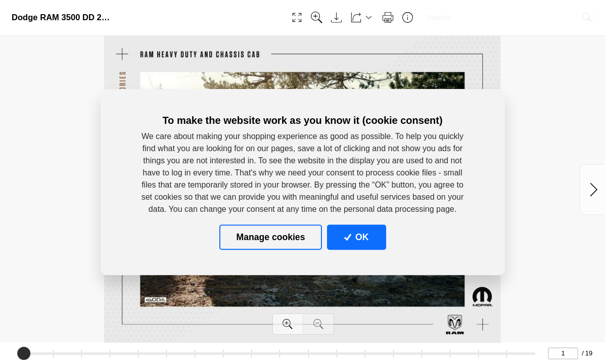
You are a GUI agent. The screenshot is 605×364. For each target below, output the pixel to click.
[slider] (24, 353)
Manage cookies (271, 237)
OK (357, 237)
